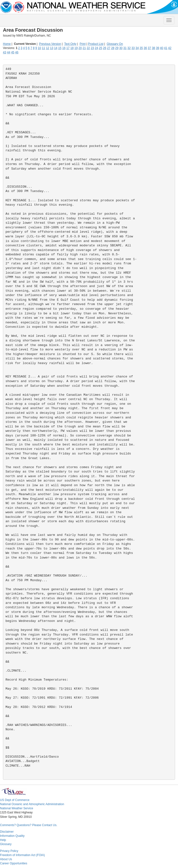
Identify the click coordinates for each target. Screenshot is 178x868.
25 (101, 48)
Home (7, 44)
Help (3, 840)
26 (104, 48)
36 (145, 48)
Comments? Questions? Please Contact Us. (29, 825)
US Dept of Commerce (15, 800)
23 (92, 48)
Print (83, 44)
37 (149, 48)
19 (76, 48)
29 (117, 48)
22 (88, 48)
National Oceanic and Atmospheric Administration (32, 804)
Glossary (6, 844)
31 (125, 48)
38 (153, 48)
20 (80, 48)
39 (157, 48)
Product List (96, 44)
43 (5, 52)
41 (166, 48)
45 (13, 52)
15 (60, 48)
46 (17, 52)
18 (72, 48)
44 (9, 52)
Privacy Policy (9, 851)
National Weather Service (17, 808)
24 (96, 48)
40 (162, 48)
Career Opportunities (14, 863)
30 (121, 48)
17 (68, 48)
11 (44, 48)
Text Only (70, 44)
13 (52, 48)
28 (113, 48)
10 (39, 48)
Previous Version (50, 44)
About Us (6, 859)
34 (137, 48)
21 (84, 48)
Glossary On (115, 44)
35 (141, 48)
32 (129, 48)
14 (56, 48)
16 (64, 48)
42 (170, 48)
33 (133, 48)
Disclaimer (7, 832)
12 (47, 48)
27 (109, 48)
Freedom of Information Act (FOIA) (22, 855)
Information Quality (12, 836)
